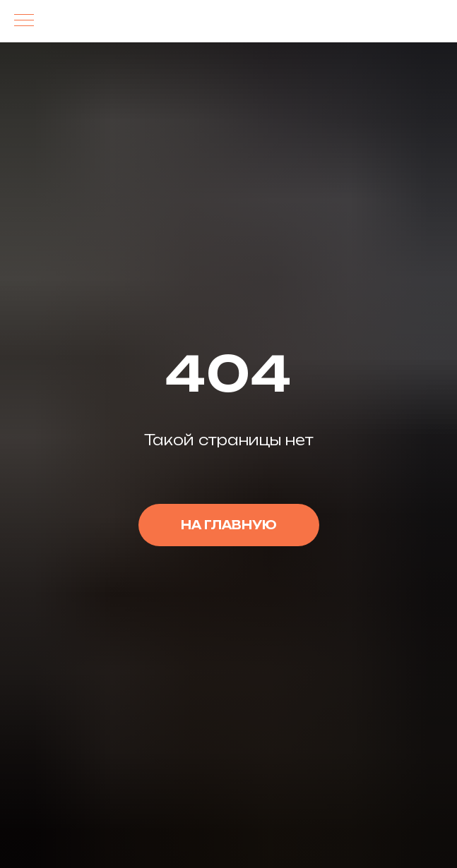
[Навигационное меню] (24, 21)
